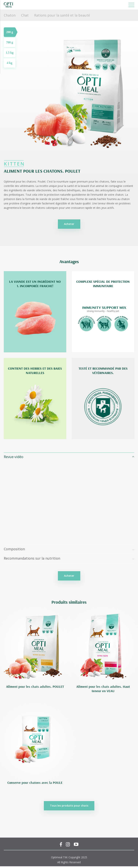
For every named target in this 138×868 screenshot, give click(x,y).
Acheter (69, 224)
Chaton (10, 15)
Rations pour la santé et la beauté (62, 15)
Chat (25, 15)
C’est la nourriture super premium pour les (73, 181)
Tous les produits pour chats (69, 806)
